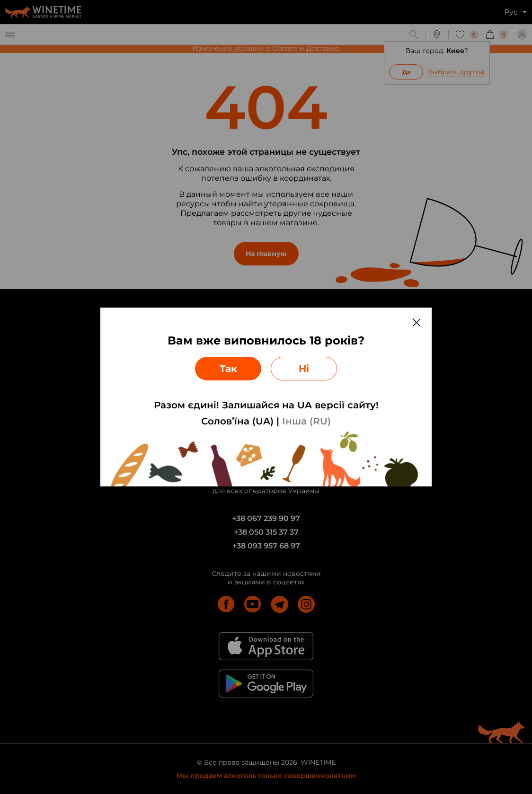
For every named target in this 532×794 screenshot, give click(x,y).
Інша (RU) (306, 421)
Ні (304, 369)
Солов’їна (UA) (237, 421)
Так (228, 369)
